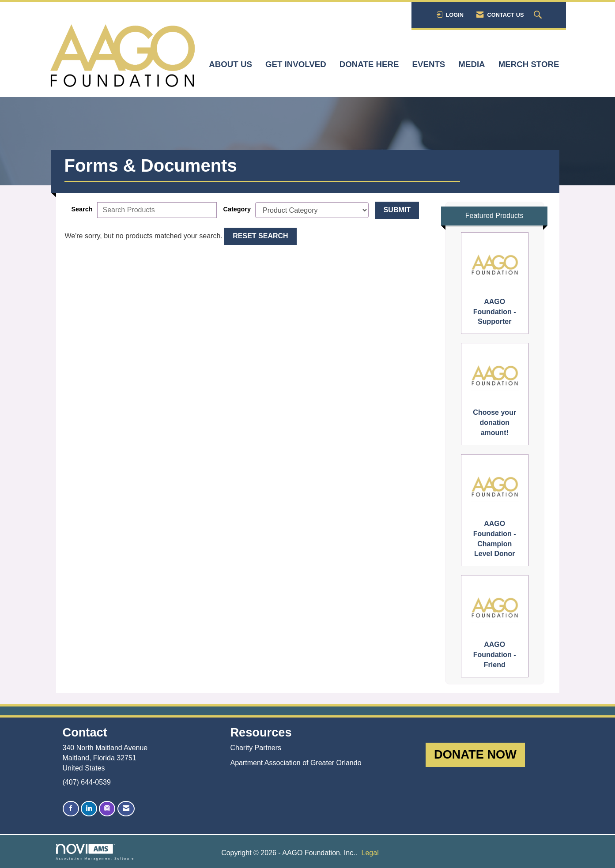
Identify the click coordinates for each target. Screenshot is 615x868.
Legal (370, 853)
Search (82, 209)
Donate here (369, 64)
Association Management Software (95, 852)
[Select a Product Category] (312, 210)
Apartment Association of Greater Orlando (296, 763)
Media (472, 64)
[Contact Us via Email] (126, 809)
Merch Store (529, 64)
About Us (230, 64)
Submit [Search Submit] (397, 210)
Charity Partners (256, 748)
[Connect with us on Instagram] (107, 809)
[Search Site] (539, 15)
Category (237, 209)
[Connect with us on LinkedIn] (89, 809)
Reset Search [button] (260, 236)
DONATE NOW (475, 754)
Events (429, 64)
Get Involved (296, 64)
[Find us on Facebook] (71, 809)
